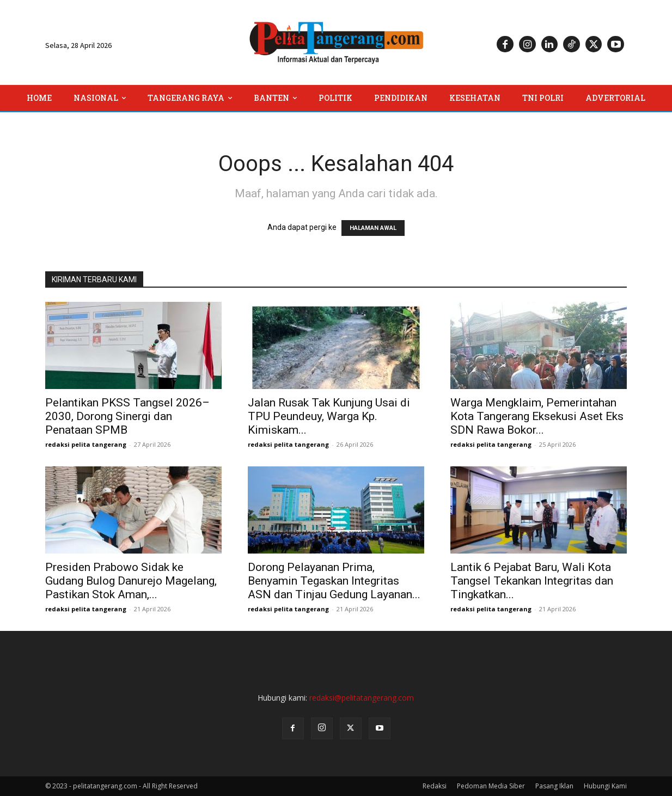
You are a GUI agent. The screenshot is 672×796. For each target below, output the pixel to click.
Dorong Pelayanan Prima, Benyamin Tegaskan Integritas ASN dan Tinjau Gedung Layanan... (334, 581)
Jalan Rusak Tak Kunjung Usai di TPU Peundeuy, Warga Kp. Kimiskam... (329, 416)
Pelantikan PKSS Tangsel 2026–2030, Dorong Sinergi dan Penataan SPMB (127, 416)
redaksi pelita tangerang (86, 444)
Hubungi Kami (605, 786)
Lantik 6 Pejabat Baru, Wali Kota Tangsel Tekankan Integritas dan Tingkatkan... (532, 581)
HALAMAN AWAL (373, 228)
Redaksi (435, 786)
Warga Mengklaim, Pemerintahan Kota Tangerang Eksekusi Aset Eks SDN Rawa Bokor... (537, 416)
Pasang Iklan (554, 786)
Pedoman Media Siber (491, 786)
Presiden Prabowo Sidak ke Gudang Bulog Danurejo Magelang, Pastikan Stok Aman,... (131, 581)
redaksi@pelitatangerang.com (362, 698)
